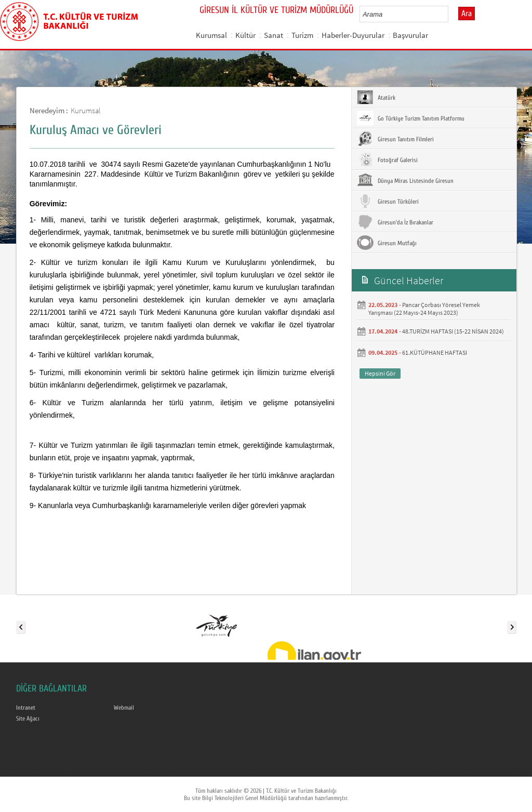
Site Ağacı (28, 718)
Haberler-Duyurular (353, 35)
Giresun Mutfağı (387, 243)
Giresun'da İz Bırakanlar (395, 222)
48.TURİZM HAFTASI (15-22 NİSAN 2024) (453, 331)
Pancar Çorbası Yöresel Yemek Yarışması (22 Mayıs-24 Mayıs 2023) (424, 309)
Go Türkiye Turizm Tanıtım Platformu (411, 118)
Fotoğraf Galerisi (387, 159)
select (451, 14)
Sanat (274, 35)
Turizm (302, 35)
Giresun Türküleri (388, 201)
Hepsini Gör (380, 373)
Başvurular (410, 35)
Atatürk (376, 97)
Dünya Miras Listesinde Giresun (405, 180)
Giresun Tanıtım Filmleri (395, 139)
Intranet (26, 708)
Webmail (124, 708)
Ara (467, 14)
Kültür (245, 35)
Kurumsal (211, 35)
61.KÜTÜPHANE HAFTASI (435, 352)
